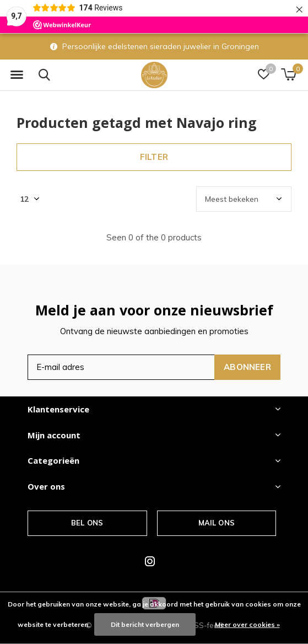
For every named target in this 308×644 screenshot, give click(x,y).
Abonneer (247, 367)
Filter (154, 157)
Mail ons (217, 523)
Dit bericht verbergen (145, 624)
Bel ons (87, 523)
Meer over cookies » (247, 624)
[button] (17, 75)
